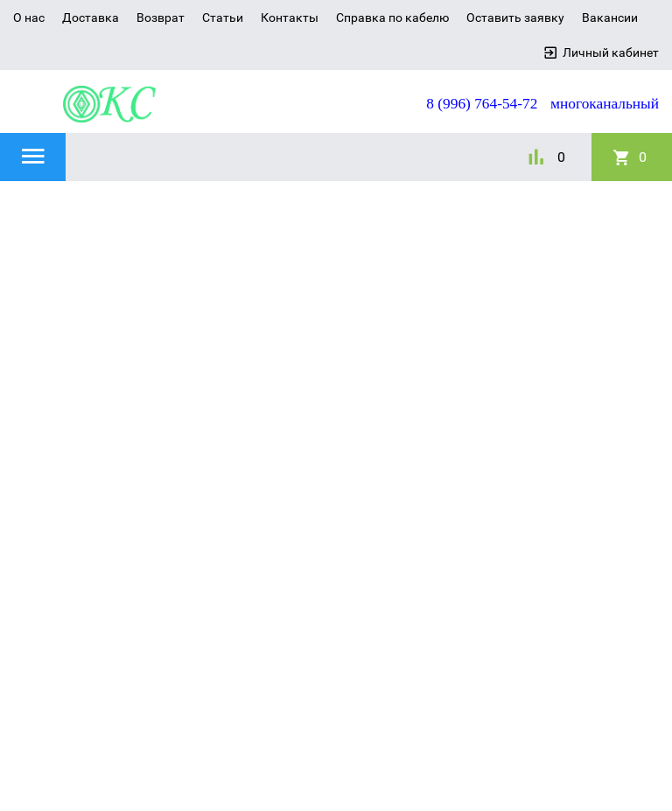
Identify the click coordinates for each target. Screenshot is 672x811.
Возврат (161, 17)
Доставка (91, 17)
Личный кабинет (611, 52)
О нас (29, 17)
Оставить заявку (515, 17)
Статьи (223, 17)
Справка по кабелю (392, 17)
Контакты (290, 17)
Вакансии (610, 17)
